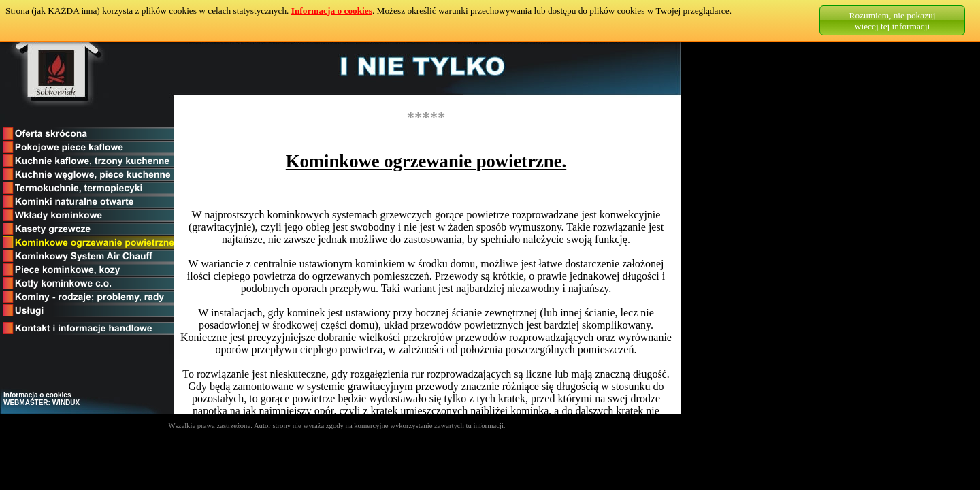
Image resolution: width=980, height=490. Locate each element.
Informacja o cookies (332, 11)
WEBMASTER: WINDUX (42, 403)
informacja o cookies (37, 395)
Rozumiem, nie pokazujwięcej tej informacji (893, 21)
